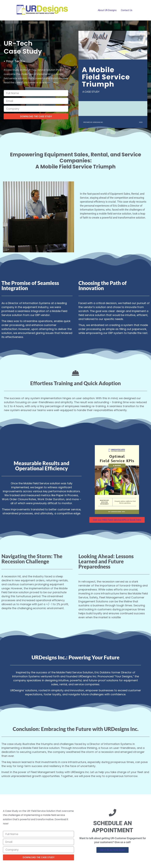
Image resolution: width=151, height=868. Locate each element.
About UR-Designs (107, 10)
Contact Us (127, 10)
